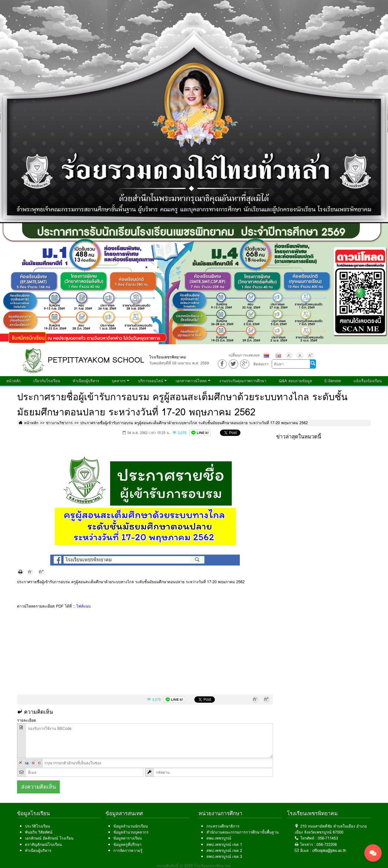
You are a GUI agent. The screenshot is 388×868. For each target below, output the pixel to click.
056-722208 (327, 844)
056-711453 (328, 838)
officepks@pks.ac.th (329, 850)
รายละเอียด (27, 720)
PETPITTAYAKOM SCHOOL (96, 360)
